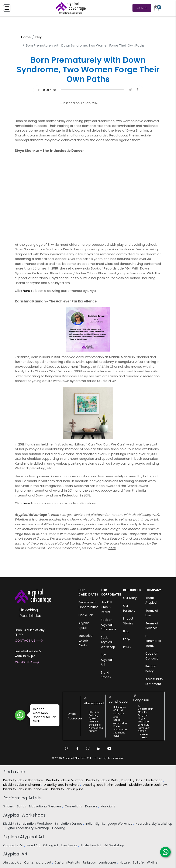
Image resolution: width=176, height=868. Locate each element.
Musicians (108, 806)
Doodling (59, 828)
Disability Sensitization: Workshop (28, 824)
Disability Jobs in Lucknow (148, 785)
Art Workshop (115, 845)
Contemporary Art (38, 862)
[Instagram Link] (67, 748)
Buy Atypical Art (107, 660)
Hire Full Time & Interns (106, 607)
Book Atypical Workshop (108, 642)
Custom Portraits (68, 862)
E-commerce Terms (153, 641)
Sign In (142, 8)
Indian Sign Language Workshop (109, 824)
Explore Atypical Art (24, 837)
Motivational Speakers (46, 806)
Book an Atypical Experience (109, 625)
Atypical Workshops (24, 815)
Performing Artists (22, 798)
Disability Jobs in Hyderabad (142, 780)
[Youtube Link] (109, 748)
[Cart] (156, 8)
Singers (9, 806)
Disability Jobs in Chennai (22, 785)
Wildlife (153, 862)
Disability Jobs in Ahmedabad (105, 785)
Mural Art (34, 845)
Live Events (70, 845)
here (27, 291)
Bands (22, 806)
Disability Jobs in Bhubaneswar (26, 789)
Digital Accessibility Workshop (28, 828)
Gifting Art (51, 845)
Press (127, 647)
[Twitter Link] (88, 748)
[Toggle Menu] (7, 8)
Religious (90, 862)
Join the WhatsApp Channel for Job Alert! (43, 715)
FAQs (127, 639)
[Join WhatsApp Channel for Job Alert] (20, 715)
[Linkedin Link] (99, 748)
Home (26, 37)
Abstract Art (13, 862)
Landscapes (108, 862)
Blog (39, 37)
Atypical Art (15, 854)
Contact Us (29, 640)
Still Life (139, 862)
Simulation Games (69, 824)
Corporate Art (14, 845)
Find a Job (86, 615)
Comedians (74, 806)
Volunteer (27, 662)
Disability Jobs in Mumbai (65, 780)
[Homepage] (70, 8)
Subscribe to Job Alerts (86, 641)
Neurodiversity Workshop (154, 824)
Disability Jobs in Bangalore (23, 780)
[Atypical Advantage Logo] (33, 596)
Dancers (92, 806)
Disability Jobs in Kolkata (62, 785)
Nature (125, 862)
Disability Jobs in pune (68, 789)
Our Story (130, 598)
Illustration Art (91, 845)
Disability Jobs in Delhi (103, 780)
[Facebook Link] (77, 748)
